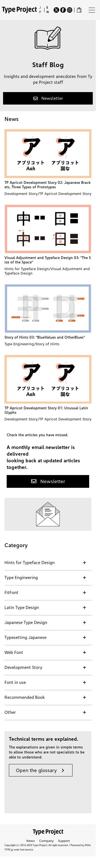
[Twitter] (56, 10)
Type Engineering (19, 344)
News (31, 841)
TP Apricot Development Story (65, 194)
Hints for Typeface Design (27, 269)
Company (46, 841)
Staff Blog (48, 65)
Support (64, 841)
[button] (48, 98)
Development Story (21, 194)
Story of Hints (47, 344)
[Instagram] (70, 10)
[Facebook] (63, 10)
